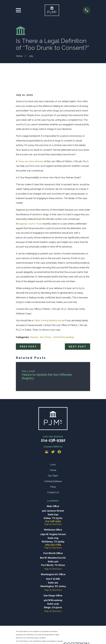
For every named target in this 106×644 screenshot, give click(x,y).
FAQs (53, 473)
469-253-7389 (53, 531)
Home (53, 456)
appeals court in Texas (31, 210)
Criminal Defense (53, 467)
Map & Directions (53, 510)
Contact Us (53, 479)
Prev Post (28, 333)
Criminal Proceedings (63, 323)
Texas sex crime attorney (31, 147)
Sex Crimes (45, 323)
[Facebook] (59, 438)
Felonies (34, 323)
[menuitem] (20, 638)
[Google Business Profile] (47, 438)
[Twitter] (53, 438)
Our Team (53, 462)
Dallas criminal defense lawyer (49, 307)
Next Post (77, 333)
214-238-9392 (53, 426)
